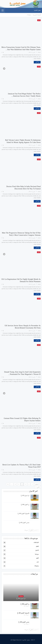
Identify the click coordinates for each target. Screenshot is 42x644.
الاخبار (37, 550)
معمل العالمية (37, 10)
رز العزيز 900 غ (25, 505)
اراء (38, 562)
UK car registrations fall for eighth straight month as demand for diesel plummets (21, 280)
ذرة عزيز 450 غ (25, 496)
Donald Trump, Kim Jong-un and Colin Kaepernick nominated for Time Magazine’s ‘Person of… (22, 373)
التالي (38, 487)
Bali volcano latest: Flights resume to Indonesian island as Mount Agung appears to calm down (23, 141)
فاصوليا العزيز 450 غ (24, 514)
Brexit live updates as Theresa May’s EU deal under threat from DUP (22, 466)
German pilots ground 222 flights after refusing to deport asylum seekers (22, 420)
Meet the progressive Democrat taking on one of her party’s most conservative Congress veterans (21, 234)
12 (8, 484)
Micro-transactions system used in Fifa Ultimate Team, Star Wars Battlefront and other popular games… (21, 49)
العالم (39, 67)
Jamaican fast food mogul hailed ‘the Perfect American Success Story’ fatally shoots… (24, 95)
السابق (37, 484)
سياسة (37, 554)
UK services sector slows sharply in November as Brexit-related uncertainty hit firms (23, 327)
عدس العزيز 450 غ (24, 523)
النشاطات (36, 543)
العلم (39, 20)
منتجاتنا (37, 566)
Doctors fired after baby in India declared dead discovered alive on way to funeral (23, 188)
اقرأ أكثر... (37, 62)
